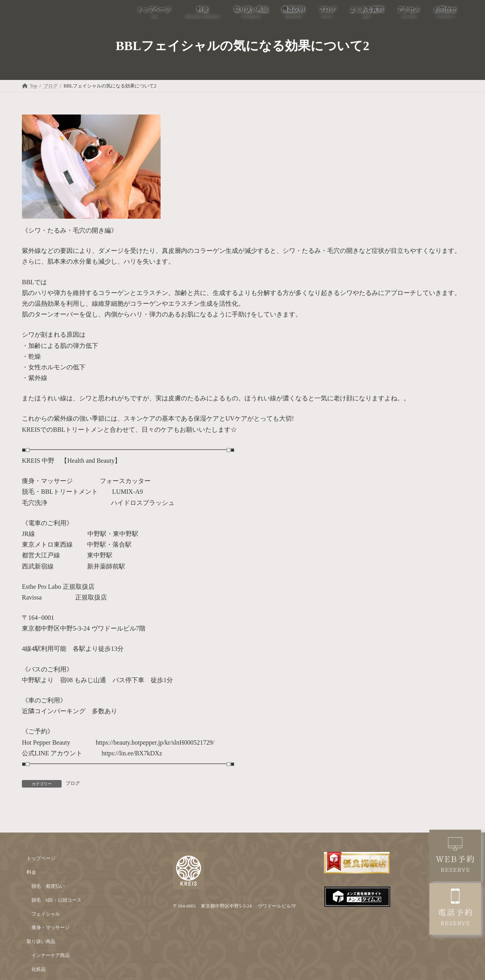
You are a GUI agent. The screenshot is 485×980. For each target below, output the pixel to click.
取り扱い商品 (41, 941)
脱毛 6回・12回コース (56, 900)
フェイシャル (46, 914)
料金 (31, 872)
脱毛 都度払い (48, 886)
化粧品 (39, 969)
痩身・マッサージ (50, 928)
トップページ (41, 859)
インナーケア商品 (50, 955)
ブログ (73, 783)
